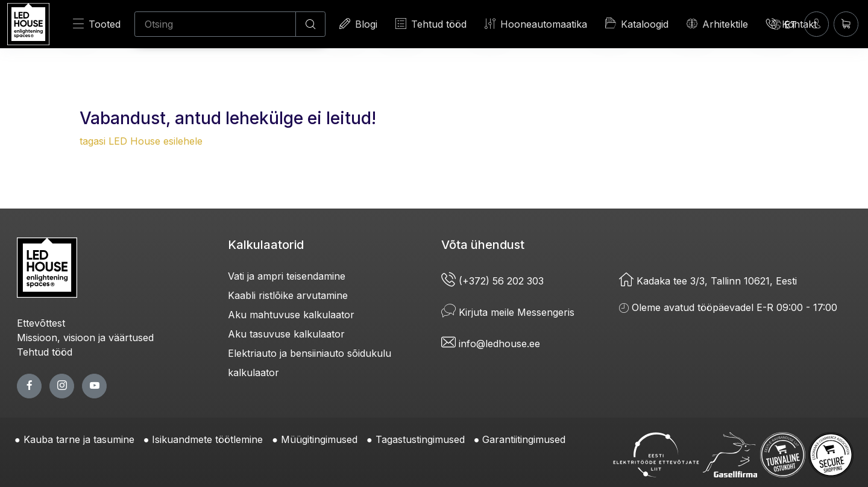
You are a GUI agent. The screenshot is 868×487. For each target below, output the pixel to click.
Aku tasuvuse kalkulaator (286, 334)
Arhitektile (717, 24)
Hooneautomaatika (536, 24)
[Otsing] (215, 24)
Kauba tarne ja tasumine (79, 439)
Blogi (358, 24)
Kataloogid (637, 24)
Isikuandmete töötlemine (207, 439)
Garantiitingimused (524, 439)
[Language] (784, 24)
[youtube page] (94, 386)
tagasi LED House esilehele (141, 141)
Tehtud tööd (431, 24)
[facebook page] (29, 386)
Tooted (97, 24)
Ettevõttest (41, 323)
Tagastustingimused (420, 439)
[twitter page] (62, 386)
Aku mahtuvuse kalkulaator (291, 315)
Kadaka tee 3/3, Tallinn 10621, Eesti (708, 281)
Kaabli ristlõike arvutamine (288, 295)
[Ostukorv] (846, 24)
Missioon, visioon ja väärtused (85, 338)
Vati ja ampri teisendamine (287, 276)
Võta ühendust (483, 245)
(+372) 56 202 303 (492, 281)
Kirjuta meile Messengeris (508, 312)
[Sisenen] (816, 24)
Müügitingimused (319, 439)
